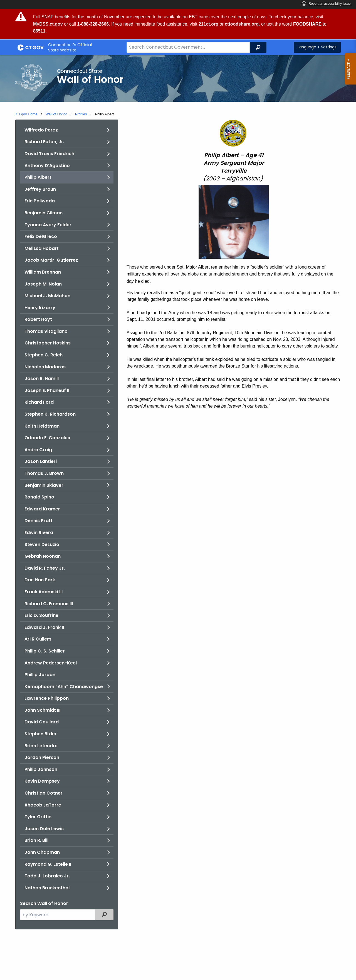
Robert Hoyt (38, 319)
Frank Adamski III (44, 592)
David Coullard (42, 722)
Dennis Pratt (39, 521)
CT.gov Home (27, 114)
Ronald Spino (39, 497)
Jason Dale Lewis (44, 829)
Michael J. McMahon (47, 296)
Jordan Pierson (42, 757)
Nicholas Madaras (45, 367)
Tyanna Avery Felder (48, 225)
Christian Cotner (44, 793)
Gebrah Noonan (43, 556)
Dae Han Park (40, 580)
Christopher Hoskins (48, 343)
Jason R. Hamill (42, 379)
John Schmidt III (42, 710)
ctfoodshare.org (242, 24)
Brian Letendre (41, 746)
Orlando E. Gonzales (47, 438)
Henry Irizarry (40, 308)
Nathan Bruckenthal (47, 888)
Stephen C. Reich (44, 355)
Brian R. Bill (36, 840)
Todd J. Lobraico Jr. (47, 876)
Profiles (81, 114)
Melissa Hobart (42, 248)
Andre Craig (38, 450)
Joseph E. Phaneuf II (47, 390)
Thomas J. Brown (44, 473)
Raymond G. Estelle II (48, 864)
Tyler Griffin (38, 817)
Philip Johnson (41, 769)
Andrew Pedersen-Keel (51, 663)
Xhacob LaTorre (43, 805)
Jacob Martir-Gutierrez (51, 260)
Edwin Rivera (39, 533)
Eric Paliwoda (40, 201)
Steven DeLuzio (42, 544)
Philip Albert (38, 177)
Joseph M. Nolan (43, 284)
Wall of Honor (56, 114)
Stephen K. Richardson (50, 414)
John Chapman (42, 852)
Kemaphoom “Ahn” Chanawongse (64, 687)
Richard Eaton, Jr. (44, 142)
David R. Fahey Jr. (45, 568)
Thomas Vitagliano (46, 331)
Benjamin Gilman (44, 213)
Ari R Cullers (38, 639)
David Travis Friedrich (49, 154)
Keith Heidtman (42, 426)
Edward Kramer (42, 509)
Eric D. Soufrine (41, 615)
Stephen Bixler (41, 734)
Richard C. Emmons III (49, 604)
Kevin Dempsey (42, 781)
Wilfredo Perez (41, 130)
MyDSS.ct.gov (48, 24)
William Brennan (43, 272)
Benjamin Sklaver (44, 485)
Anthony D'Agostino (47, 166)
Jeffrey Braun (40, 189)
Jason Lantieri (41, 461)
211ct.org (208, 24)
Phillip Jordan (40, 675)
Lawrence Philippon (47, 698)
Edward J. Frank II (44, 627)
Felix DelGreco (41, 236)
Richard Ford (39, 402)
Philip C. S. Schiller (45, 651)
